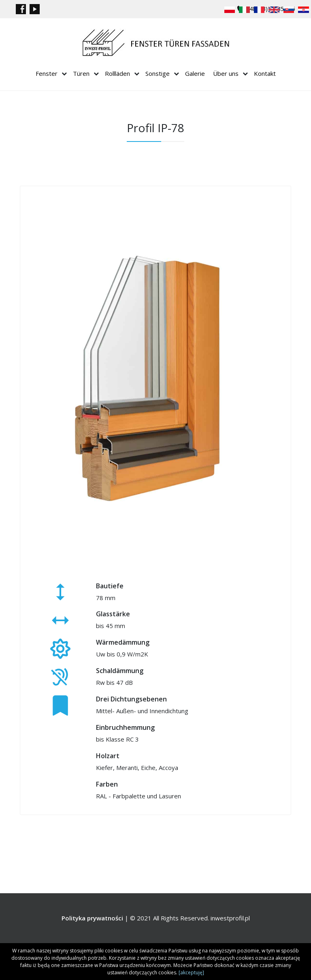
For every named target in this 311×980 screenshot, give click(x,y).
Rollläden (117, 73)
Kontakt (265, 73)
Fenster (47, 73)
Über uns (226, 73)
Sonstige (158, 73)
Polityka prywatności (92, 918)
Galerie (195, 73)
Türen (81, 73)
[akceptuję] (191, 972)
